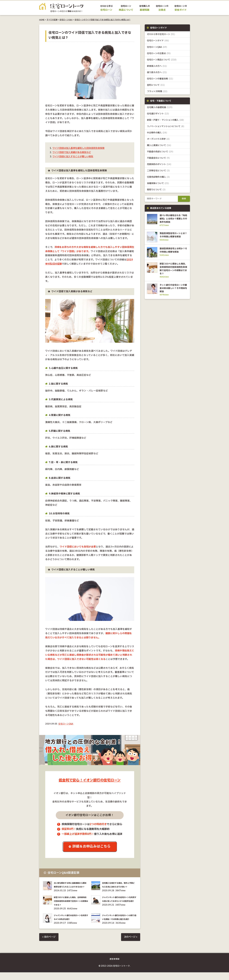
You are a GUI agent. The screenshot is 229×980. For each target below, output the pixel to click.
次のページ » (130, 945)
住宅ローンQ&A (66, 20)
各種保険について (158, 184)
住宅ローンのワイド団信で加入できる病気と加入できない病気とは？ (103, 20)
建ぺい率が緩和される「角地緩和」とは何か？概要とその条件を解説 (173, 219)
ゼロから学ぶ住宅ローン (161, 34)
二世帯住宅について (158, 171)
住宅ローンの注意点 (159, 53)
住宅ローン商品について (162, 60)
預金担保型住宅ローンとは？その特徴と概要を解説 (173, 237)
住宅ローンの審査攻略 (160, 79)
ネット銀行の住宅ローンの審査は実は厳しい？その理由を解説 (173, 294)
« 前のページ (49, 945)
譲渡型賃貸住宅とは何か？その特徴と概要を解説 (173, 255)
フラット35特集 (157, 91)
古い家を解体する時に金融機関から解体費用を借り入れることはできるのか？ (71, 887)
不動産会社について (158, 158)
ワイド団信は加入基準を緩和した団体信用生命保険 (80, 148)
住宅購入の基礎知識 (160, 108)
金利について (156, 85)
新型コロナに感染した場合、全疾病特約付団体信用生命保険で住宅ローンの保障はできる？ (71, 905)
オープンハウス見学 (158, 139)
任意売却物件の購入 (158, 177)
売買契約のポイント (159, 165)
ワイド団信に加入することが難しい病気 (74, 157)
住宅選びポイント (158, 114)
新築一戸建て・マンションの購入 (165, 120)
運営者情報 (115, 967)
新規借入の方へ (157, 66)
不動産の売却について (160, 152)
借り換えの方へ (157, 72)
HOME (42, 20)
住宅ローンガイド (158, 41)
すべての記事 (52, 20)
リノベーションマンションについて (166, 127)
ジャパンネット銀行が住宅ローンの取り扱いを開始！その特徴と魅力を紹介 (119, 923)
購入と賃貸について (159, 146)
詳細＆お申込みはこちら (92, 847)
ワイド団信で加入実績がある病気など (73, 152)
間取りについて (156, 190)
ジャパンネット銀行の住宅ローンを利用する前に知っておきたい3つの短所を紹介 (119, 905)
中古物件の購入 (157, 133)
